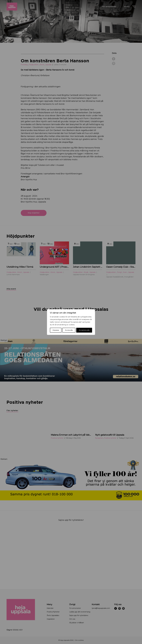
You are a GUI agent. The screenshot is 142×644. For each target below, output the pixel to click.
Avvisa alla (69, 330)
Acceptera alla (84, 330)
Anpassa (56, 330)
